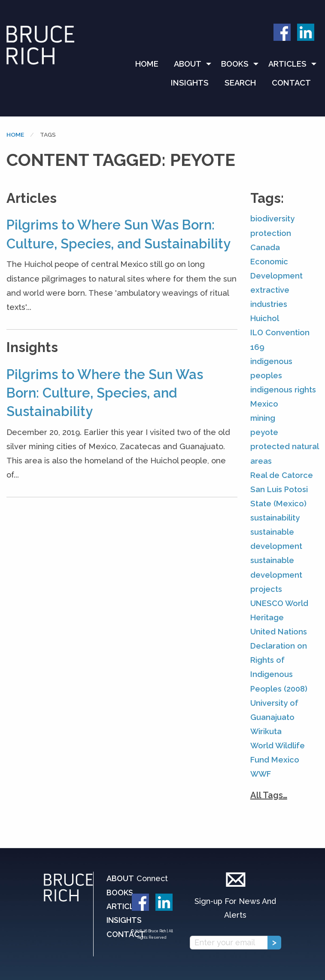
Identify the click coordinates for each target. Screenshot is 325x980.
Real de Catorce (282, 475)
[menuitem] (151, 64)
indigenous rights (283, 390)
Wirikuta (266, 731)
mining (263, 418)
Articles (287, 64)
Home (147, 64)
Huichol (265, 318)
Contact (291, 83)
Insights (190, 83)
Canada (265, 247)
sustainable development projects (276, 574)
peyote (264, 432)
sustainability (275, 518)
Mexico (264, 404)
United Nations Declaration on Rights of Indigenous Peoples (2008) (279, 660)
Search (240, 83)
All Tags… (269, 795)
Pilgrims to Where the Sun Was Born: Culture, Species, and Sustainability (105, 393)
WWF (261, 774)
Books (235, 64)
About (188, 64)
